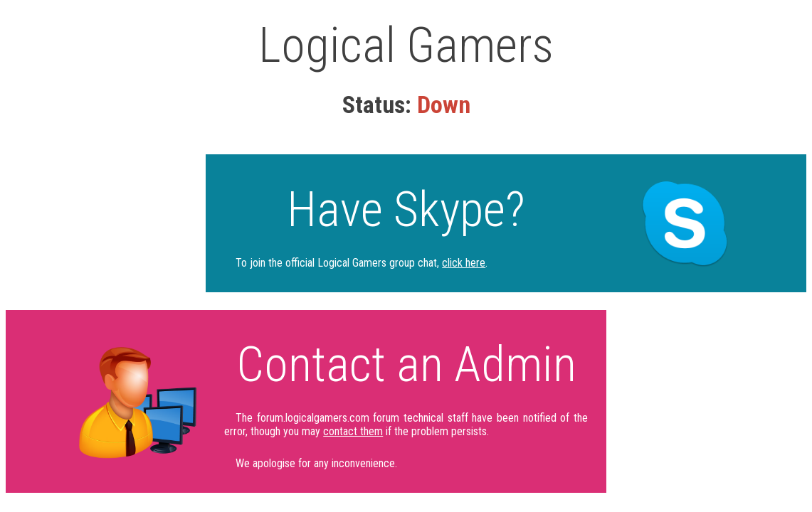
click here (464, 263)
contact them (353, 431)
